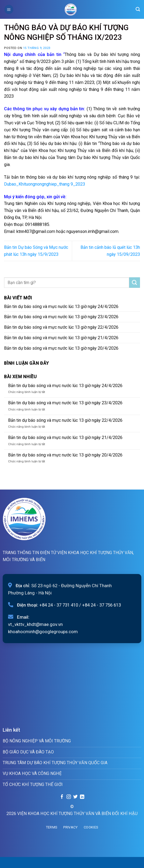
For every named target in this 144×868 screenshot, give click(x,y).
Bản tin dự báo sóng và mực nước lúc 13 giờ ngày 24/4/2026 (61, 307)
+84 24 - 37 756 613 (101, 605)
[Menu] (9, 9)
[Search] (138, 9)
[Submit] (135, 283)
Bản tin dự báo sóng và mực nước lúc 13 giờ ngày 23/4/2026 (61, 317)
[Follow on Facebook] (62, 797)
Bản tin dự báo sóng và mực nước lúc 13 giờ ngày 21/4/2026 (61, 338)
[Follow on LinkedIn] (82, 797)
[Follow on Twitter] (75, 797)
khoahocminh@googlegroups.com (43, 632)
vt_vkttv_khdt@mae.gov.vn (35, 624)
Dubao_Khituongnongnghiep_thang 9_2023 (45, 184)
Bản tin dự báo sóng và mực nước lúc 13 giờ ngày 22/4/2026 (61, 327)
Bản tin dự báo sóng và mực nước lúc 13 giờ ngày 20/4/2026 (61, 348)
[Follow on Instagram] (69, 797)
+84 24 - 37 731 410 (59, 605)
